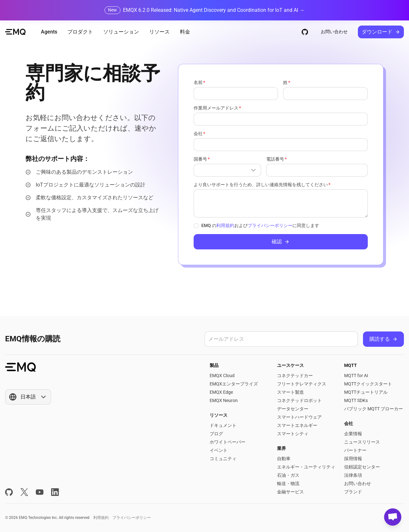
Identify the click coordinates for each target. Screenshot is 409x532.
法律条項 (353, 475)
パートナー (355, 450)
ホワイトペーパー (228, 442)
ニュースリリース (362, 442)
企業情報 (353, 434)
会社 (198, 133)
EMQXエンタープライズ (234, 384)
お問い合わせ (334, 32)
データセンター (293, 409)
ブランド (353, 492)
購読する (383, 339)
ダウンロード (381, 32)
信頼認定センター (362, 467)
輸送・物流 (288, 483)
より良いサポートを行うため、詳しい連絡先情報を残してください (261, 185)
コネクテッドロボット (299, 400)
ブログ (216, 434)
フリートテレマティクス (302, 384)
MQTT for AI (356, 376)
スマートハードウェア (299, 417)
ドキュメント (223, 425)
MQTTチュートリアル (366, 392)
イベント (219, 450)
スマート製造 (290, 392)
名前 (198, 82)
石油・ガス (288, 475)
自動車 (284, 459)
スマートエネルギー (297, 425)
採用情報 (353, 459)
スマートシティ (293, 434)
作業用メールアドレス (216, 108)
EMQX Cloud (222, 376)
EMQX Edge (221, 392)
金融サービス (290, 492)
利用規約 (225, 225)
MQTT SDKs (356, 400)
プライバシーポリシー (270, 225)
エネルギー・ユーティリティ (306, 467)
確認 (281, 242)
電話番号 (275, 159)
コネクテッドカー (295, 376)
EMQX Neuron (224, 400)
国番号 (200, 159)
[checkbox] (196, 226)
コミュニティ (223, 459)
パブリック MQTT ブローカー (374, 409)
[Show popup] (228, 170)
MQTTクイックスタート (368, 384)
